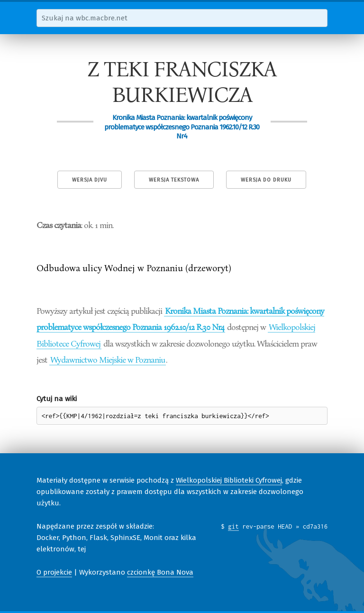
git (233, 526)
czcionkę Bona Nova (160, 572)
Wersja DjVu (90, 180)
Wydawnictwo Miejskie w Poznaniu (108, 359)
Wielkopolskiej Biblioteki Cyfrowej (229, 480)
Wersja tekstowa (174, 180)
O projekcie (54, 572)
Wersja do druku (266, 180)
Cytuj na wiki (57, 399)
